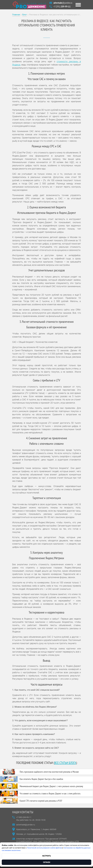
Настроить (47, 856)
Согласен (47, 862)
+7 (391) (62, 7)
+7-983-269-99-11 (24, 817)
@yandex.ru (63, 3)
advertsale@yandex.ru (26, 825)
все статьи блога (65, 763)
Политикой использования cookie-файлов (44, 848)
